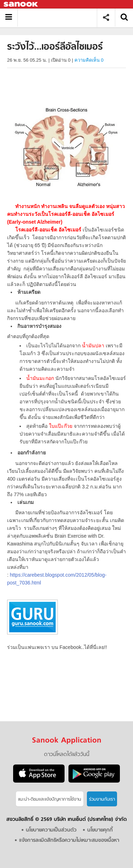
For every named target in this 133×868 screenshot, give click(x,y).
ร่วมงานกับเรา (102, 799)
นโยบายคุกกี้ (100, 830)
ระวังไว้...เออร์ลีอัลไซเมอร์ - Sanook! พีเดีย (60, 18)
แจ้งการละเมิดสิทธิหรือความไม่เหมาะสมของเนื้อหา (69, 841)
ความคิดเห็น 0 (89, 60)
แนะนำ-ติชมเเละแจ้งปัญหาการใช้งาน (50, 799)
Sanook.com (21, 4)
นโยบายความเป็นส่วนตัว (51, 830)
